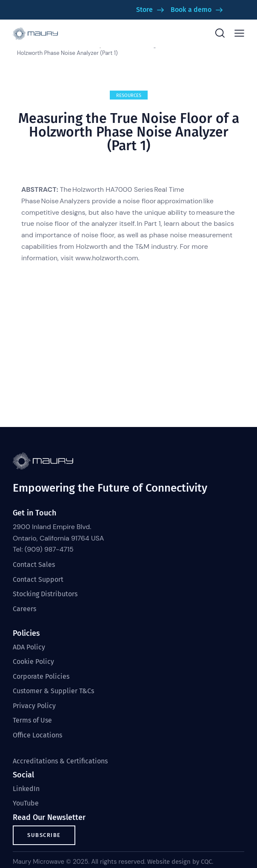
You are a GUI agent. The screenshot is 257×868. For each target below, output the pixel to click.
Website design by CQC (180, 862)
